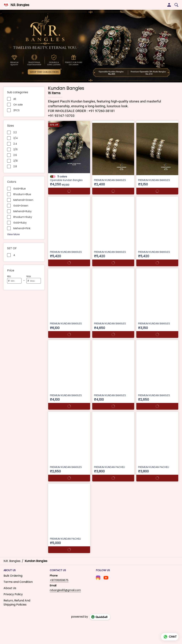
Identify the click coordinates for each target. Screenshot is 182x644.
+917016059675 (59, 579)
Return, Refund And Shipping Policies (17, 602)
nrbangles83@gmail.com (65, 589)
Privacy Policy (13, 594)
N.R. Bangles (20, 5)
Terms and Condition (18, 581)
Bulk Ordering (13, 575)
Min (9, 276)
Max (29, 276)
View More (13, 234)
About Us (10, 587)
